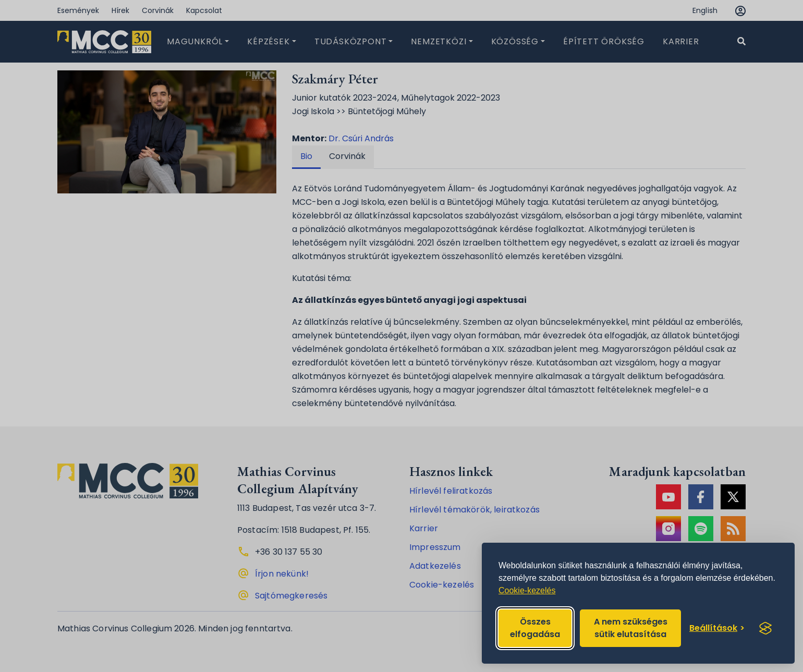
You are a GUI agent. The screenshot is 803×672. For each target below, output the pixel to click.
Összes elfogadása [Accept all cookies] (535, 628)
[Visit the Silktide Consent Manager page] (765, 628)
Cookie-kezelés (527, 590)
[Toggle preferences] (717, 628)
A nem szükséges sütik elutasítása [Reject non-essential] (631, 628)
